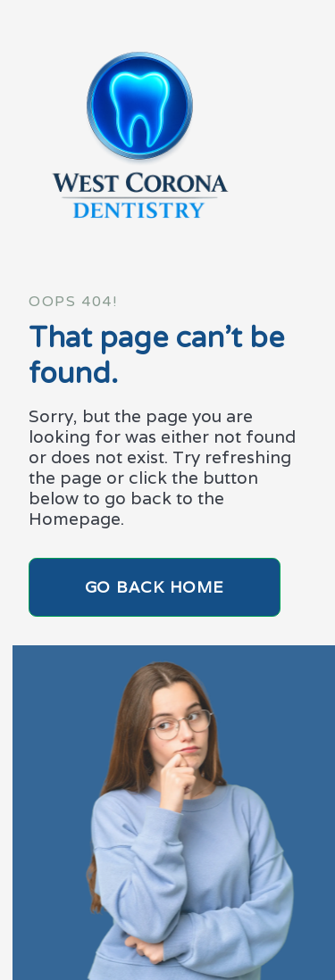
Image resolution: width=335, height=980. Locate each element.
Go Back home (155, 587)
